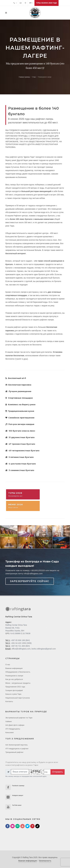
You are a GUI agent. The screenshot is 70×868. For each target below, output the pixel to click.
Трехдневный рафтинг (14, 752)
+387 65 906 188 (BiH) (20, 640)
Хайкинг (9, 721)
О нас (34, 77)
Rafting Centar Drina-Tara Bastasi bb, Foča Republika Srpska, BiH (16, 628)
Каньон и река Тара (13, 694)
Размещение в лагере (14, 676)
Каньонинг (10, 732)
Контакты (9, 701)
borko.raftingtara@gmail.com (44, 649)
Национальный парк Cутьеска (18, 698)
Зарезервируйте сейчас (30, 581)
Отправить (58, 772)
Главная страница (24, 77)
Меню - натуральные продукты (18, 683)
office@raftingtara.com (21, 649)
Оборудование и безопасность (18, 672)
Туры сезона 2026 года (47, 3)
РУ (31, 3)
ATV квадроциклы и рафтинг (17, 749)
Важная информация (14, 668)
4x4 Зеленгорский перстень (16, 745)
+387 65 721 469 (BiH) (20, 646)
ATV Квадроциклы (13, 729)
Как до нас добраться (14, 679)
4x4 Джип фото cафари (15, 725)
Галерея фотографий (14, 690)
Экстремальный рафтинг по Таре (19, 718)
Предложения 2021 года (15, 687)
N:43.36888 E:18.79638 (20, 633)
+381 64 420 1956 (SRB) (21, 643)
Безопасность (45, 861)
